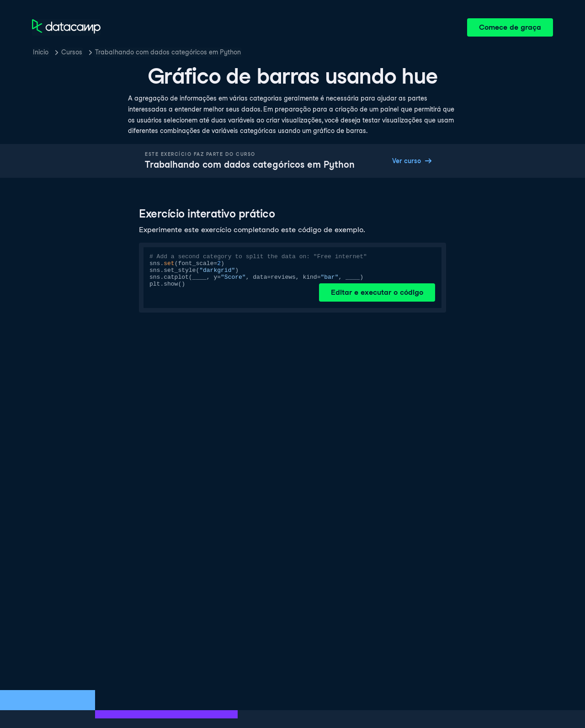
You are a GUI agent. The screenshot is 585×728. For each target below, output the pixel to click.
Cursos (72, 52)
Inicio (41, 52)
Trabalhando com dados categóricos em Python (168, 52)
